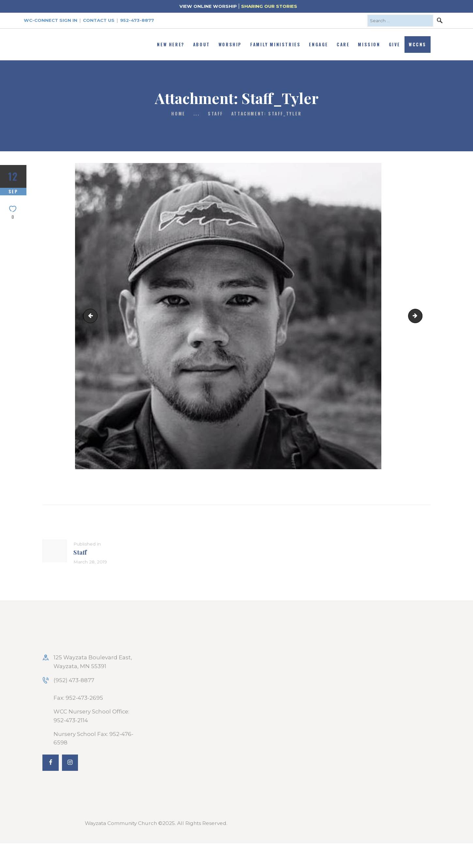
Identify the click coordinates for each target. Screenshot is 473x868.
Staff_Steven (92, 316)
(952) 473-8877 (74, 680)
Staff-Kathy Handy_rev (420, 316)
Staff (215, 114)
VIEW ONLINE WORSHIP (208, 6)
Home (178, 114)
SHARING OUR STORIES (269, 6)
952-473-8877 (137, 20)
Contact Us (99, 20)
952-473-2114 (71, 720)
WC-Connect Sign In (51, 20)
